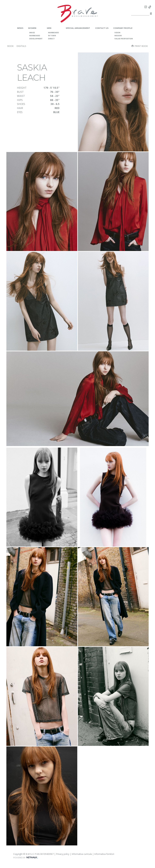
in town (52, 36)
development (36, 39)
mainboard (35, 36)
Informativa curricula (82, 854)
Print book (140, 46)
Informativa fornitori (104, 854)
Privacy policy (63, 854)
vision (117, 33)
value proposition (124, 39)
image (32, 33)
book (10, 46)
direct (51, 39)
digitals (21, 46)
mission (118, 36)
